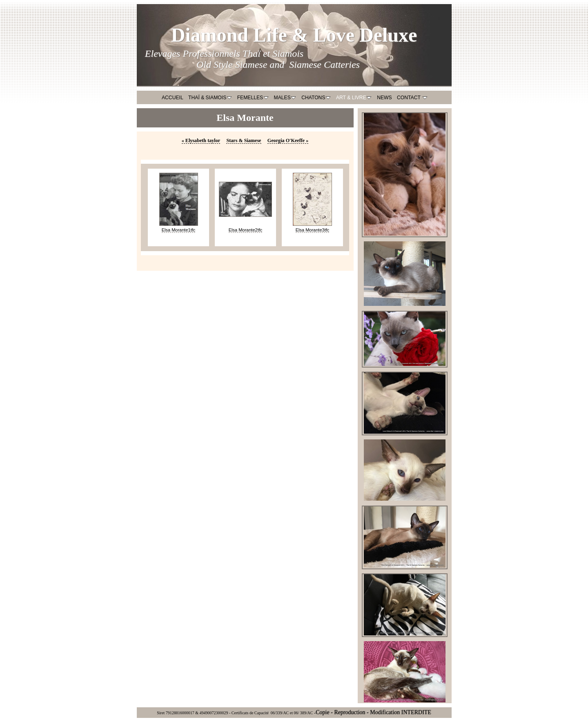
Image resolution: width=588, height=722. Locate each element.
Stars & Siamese (244, 140)
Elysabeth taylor (201, 140)
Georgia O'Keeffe (288, 140)
